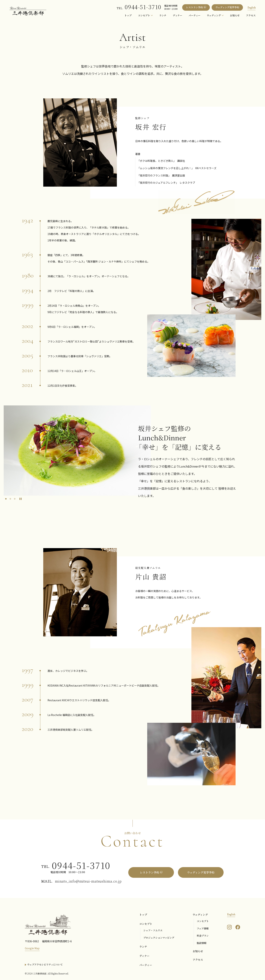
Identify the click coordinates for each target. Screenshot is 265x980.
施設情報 (202, 943)
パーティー (146, 965)
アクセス (198, 960)
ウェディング (200, 915)
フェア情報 (203, 928)
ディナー (144, 956)
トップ (143, 915)
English (252, 8)
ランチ (143, 947)
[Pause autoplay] (21, 499)
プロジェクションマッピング (159, 938)
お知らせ (198, 951)
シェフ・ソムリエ (153, 930)
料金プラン (203, 936)
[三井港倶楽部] (48, 924)
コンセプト (146, 924)
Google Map (32, 948)
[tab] (6, 499)
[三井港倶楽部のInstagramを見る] (229, 927)
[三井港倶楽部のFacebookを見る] (238, 927)
